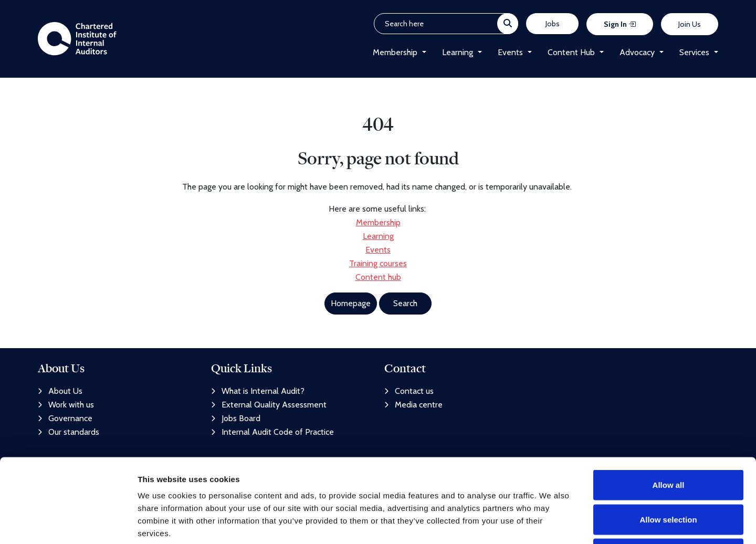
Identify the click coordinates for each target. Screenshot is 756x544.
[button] (422, 53)
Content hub (378, 277)
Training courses (378, 263)
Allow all (669, 406)
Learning (458, 52)
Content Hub (571, 52)
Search (405, 303)
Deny (669, 475)
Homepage (351, 303)
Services (694, 52)
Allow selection (668, 441)
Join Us (690, 24)
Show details (551, 523)
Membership (395, 52)
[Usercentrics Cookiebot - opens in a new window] (68, 524)
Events (510, 52)
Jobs (553, 24)
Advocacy (637, 52)
